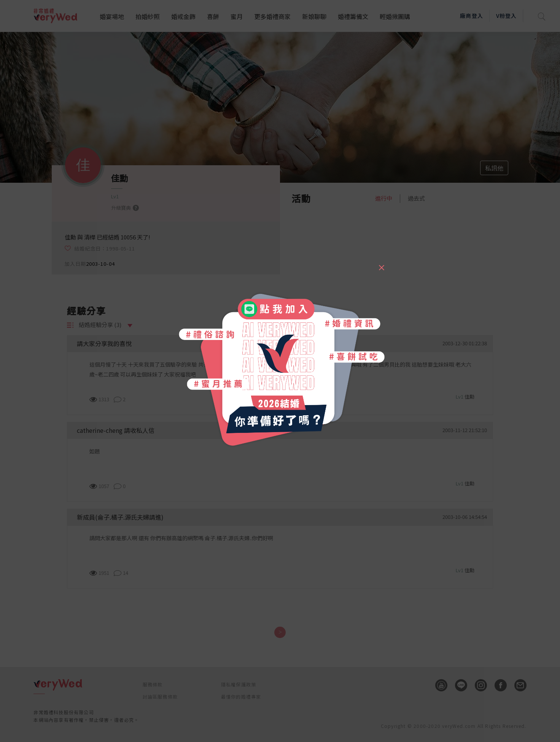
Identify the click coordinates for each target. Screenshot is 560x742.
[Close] (381, 264)
